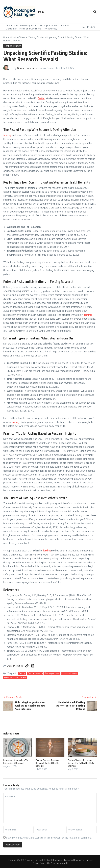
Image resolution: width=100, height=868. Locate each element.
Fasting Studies (37, 37)
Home (6, 37)
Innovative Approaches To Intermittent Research (16, 761)
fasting (42, 98)
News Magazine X (59, 863)
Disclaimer (11, 29)
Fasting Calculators (49, 25)
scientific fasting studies (15, 678)
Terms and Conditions (30, 29)
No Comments (50, 68)
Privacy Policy (50, 29)
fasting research (35, 673)
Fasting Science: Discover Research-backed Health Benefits (47, 763)
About (9, 25)
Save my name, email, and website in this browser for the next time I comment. (49, 838)
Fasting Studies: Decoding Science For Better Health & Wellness (81, 763)
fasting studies (52, 673)
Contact (65, 25)
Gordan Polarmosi (27, 68)
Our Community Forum (26, 25)
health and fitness (69, 673)
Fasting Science (19, 37)
